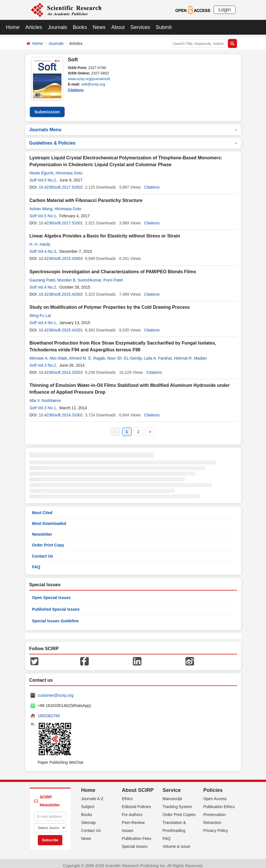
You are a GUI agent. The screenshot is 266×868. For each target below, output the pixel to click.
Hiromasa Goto (69, 169)
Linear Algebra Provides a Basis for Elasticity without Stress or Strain (105, 232)
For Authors (132, 810)
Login (224, 10)
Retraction (212, 818)
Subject (88, 802)
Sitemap (88, 818)
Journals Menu (133, 125)
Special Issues (135, 842)
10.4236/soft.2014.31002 (61, 410)
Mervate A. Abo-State (48, 354)
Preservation (214, 810)
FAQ (36, 562)
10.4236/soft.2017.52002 (61, 183)
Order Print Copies (179, 810)
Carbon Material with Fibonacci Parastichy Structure (86, 196)
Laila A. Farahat (158, 354)
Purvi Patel (113, 276)
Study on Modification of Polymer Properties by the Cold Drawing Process (110, 303)
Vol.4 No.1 (47, 318)
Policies (213, 786)
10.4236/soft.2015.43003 (61, 254)
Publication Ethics (219, 802)
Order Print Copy (48, 541)
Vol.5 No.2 (47, 176)
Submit (164, 27)
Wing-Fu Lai (40, 311)
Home (13, 27)
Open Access (215, 794)
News (99, 27)
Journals (57, 27)
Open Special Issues (51, 593)
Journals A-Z (92, 794)
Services (140, 27)
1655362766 (49, 711)
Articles (34, 27)
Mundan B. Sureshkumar (79, 276)
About (118, 27)
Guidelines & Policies (133, 139)
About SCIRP (138, 786)
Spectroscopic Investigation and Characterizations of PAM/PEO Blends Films (113, 267)
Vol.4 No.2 (47, 283)
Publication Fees (137, 834)
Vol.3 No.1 (47, 403)
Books (80, 27)
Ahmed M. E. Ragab (87, 354)
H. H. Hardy (40, 240)
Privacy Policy (216, 826)
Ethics (127, 794)
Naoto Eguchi (42, 169)
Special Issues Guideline (55, 617)
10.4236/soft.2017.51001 (61, 219)
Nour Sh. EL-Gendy (124, 354)
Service (172, 786)
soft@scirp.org (93, 84)
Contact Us (43, 552)
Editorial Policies (136, 802)
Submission (47, 108)
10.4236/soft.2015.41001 (61, 325)
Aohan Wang (41, 204)
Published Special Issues (56, 605)
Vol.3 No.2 (47, 361)
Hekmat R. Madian (190, 354)
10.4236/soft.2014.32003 (61, 368)
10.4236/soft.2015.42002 (61, 290)
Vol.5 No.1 (47, 211)
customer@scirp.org (56, 691)
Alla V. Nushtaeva (45, 396)
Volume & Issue (176, 842)
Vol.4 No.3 (47, 247)
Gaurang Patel (42, 276)
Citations (76, 90)
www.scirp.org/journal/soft (89, 79)
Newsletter (42, 530)
